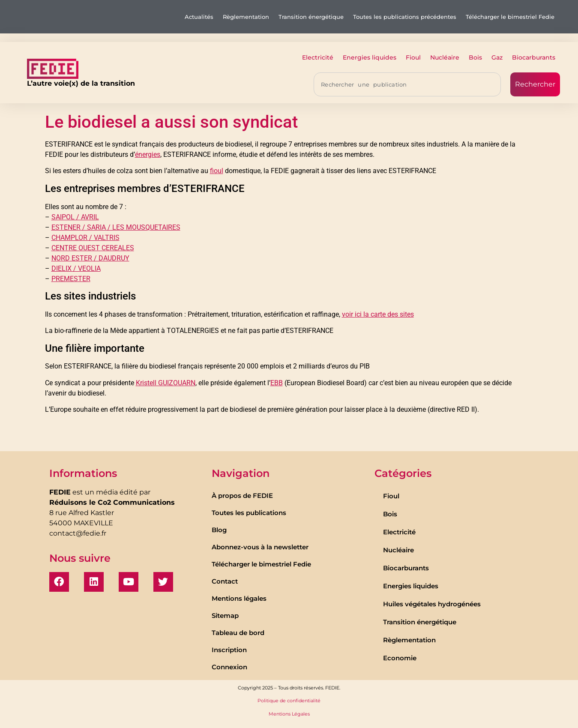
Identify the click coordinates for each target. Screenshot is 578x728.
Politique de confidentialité (289, 701)
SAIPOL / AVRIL (75, 217)
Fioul (413, 57)
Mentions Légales (289, 714)
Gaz (497, 57)
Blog (219, 530)
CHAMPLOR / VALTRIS (85, 238)
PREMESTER (71, 279)
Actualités (199, 17)
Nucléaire (445, 57)
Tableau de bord (238, 633)
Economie (400, 658)
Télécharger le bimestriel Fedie (510, 17)
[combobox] (407, 84)
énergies (148, 154)
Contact (225, 581)
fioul (217, 171)
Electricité (318, 57)
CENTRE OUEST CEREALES (93, 248)
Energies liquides (370, 57)
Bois (475, 57)
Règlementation (246, 17)
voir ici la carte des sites (378, 314)
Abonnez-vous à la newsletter (260, 547)
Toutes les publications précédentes (405, 17)
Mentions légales (239, 598)
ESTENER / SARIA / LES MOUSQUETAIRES (116, 227)
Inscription (229, 650)
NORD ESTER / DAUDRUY (90, 258)
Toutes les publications (249, 513)
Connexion (229, 667)
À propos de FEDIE (242, 496)
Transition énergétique (311, 17)
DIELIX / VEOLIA (76, 268)
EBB (277, 383)
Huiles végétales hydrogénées (432, 604)
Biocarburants (534, 57)
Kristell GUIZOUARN (166, 383)
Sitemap (225, 616)
